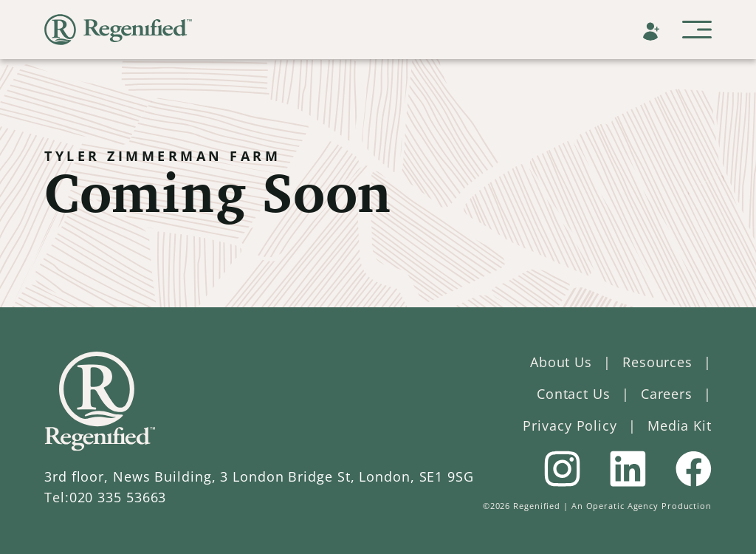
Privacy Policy (570, 425)
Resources (657, 362)
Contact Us (574, 394)
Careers (667, 394)
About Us (561, 362)
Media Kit (680, 425)
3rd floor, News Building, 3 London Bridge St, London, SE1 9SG (259, 476)
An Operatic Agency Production (642, 506)
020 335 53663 (118, 497)
